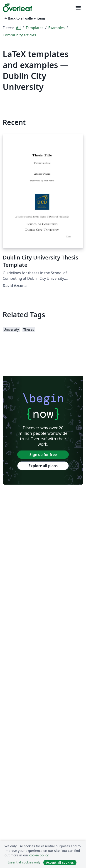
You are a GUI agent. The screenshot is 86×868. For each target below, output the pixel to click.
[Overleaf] (17, 8)
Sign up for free (43, 455)
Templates (34, 28)
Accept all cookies (60, 862)
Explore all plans (43, 466)
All (18, 28)
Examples (57, 28)
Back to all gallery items (25, 18)
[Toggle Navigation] (78, 8)
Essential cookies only (24, 862)
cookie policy (39, 855)
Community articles (19, 35)
